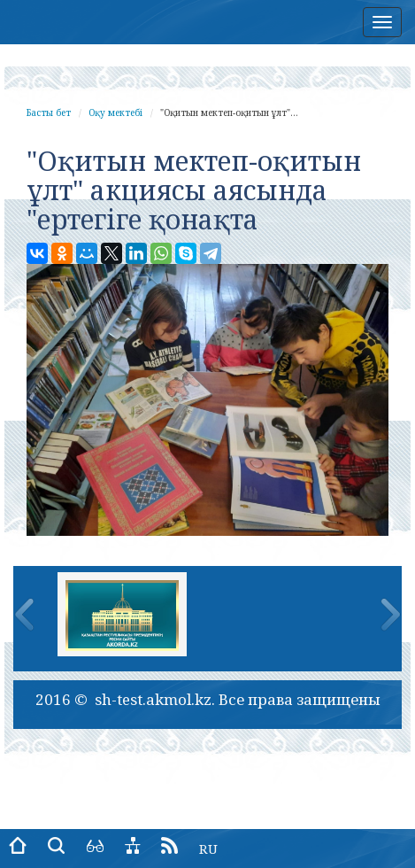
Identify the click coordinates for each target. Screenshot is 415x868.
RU (208, 849)
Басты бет (49, 112)
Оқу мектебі (115, 112)
